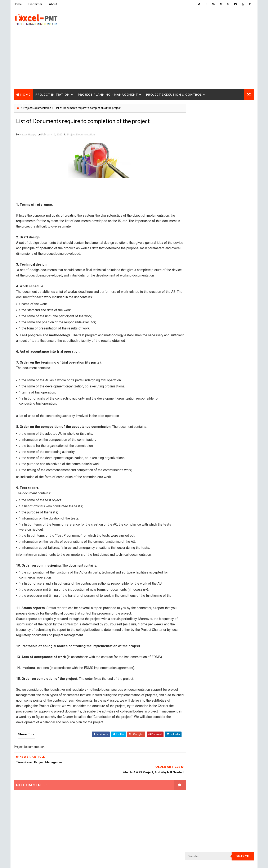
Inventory (236, 282)
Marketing (228, 312)
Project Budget (233, 319)
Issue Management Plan (203, 290)
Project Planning (199, 509)
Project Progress (199, 539)
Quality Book (220, 184)
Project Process (198, 517)
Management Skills (229, 297)
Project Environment (201, 429)
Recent (197, 194)
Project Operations (200, 502)
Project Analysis (198, 319)
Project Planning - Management (108, 94)
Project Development (201, 414)
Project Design (197, 407)
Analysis (221, 246)
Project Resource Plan (202, 568)
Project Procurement (202, 524)
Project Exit (231, 443)
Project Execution (199, 443)
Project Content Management (207, 377)
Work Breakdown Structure (205, 619)
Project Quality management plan (209, 553)
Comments (243, 194)
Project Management (201, 473)
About (53, 4)
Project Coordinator (201, 392)
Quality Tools (196, 605)
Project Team (196, 597)
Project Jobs (196, 465)
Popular (220, 194)
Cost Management (199, 260)
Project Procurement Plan (205, 531)
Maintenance (196, 297)
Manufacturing (197, 312)
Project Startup (198, 590)
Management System (201, 304)
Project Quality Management (206, 546)
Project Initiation (52, 94)
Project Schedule (199, 583)
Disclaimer (35, 4)
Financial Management (202, 268)
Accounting (195, 246)
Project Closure (31, 104)
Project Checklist (199, 341)
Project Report (197, 561)
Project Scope (233, 583)
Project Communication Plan (206, 370)
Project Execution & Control (174, 94)
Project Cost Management (205, 399)
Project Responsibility (202, 575)
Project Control (198, 385)
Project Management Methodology (210, 480)
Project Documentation (81, 134)
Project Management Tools (205, 487)
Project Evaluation (200, 436)
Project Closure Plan (202, 356)
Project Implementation (203, 451)
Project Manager (198, 495)
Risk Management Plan (202, 612)
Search (243, 110)
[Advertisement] (134, 59)
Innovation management (203, 282)
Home (18, 4)
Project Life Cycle (228, 465)
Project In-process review (205, 458)
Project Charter (198, 326)
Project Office (232, 495)
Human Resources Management (207, 275)
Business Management (202, 253)
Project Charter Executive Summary (211, 334)
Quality (222, 597)
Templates (236, 612)
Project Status (232, 590)
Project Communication (203, 363)
